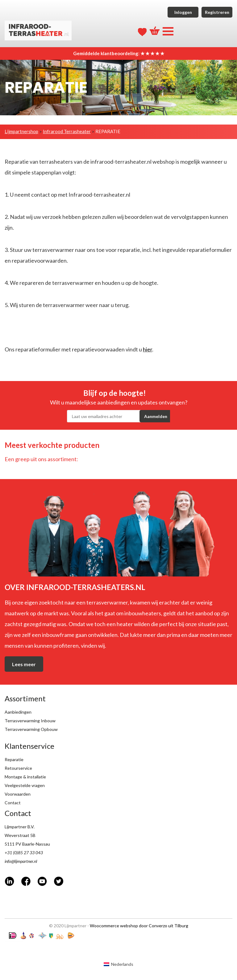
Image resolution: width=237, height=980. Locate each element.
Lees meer (24, 664)
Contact (13, 803)
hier (148, 349)
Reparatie (14, 759)
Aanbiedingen (18, 712)
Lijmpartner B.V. (20, 827)
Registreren (217, 12)
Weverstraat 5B (20, 835)
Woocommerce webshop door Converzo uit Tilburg (139, 926)
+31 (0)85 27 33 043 (24, 853)
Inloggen (183, 12)
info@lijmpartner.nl (21, 861)
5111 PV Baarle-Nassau (27, 844)
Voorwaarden (18, 794)
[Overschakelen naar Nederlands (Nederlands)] (118, 964)
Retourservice (18, 768)
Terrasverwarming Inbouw (30, 721)
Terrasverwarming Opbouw (31, 729)
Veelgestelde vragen (25, 785)
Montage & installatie (25, 777)
